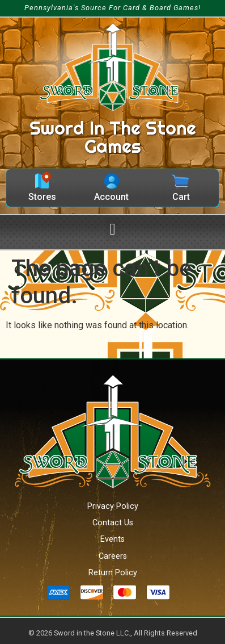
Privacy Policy (113, 506)
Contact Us (113, 523)
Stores (42, 197)
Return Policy (113, 573)
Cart (181, 197)
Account (111, 197)
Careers (113, 556)
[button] (112, 229)
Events (112, 539)
